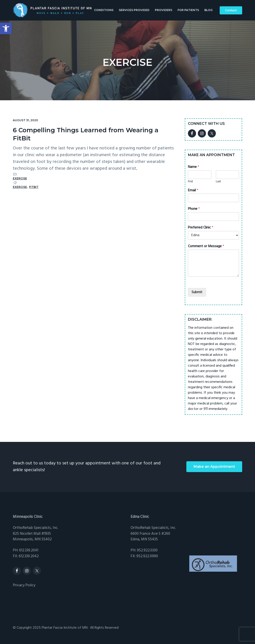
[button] (6, 28)
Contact (231, 11)
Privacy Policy (24, 585)
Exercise (20, 178)
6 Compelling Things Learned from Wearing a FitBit (91, 134)
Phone (194, 209)
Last (218, 182)
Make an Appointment (214, 467)
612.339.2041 (29, 550)
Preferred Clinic (201, 228)
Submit (197, 292)
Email (193, 191)
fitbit (34, 187)
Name (194, 167)
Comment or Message (206, 246)
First (190, 182)
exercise (20, 187)
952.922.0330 (147, 550)
